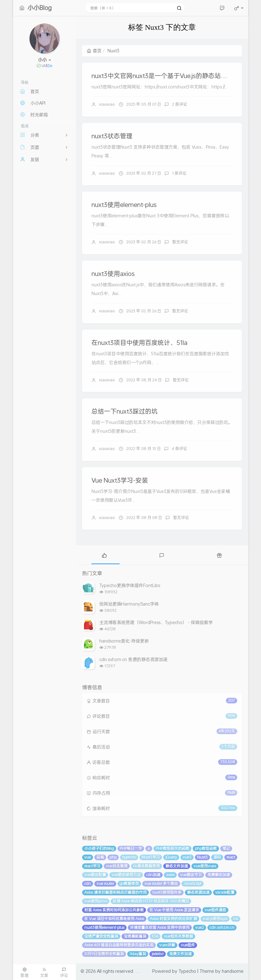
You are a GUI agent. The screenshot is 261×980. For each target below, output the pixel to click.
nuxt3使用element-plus (124, 204)
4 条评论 (180, 448)
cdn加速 (153, 875)
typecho (129, 857)
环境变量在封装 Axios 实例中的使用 (160, 927)
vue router (105, 884)
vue (88, 857)
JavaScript (193, 884)
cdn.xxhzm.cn (222, 927)
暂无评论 (180, 242)
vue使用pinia (96, 901)
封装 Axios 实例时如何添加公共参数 (114, 910)
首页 (94, 51)
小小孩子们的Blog (99, 848)
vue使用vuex (205, 866)
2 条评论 (180, 104)
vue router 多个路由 (161, 884)
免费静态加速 (219, 875)
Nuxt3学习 (151, 857)
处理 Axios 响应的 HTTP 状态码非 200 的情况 (151, 901)
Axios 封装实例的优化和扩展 (173, 919)
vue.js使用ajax (215, 919)
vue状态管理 (117, 866)
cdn (88, 884)
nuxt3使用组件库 (167, 892)
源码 (217, 857)
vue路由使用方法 (126, 875)
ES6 (155, 936)
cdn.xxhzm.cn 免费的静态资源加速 (133, 659)
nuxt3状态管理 (112, 136)
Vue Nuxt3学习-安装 (120, 480)
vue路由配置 (95, 875)
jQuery (171, 857)
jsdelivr (158, 954)
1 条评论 (179, 173)
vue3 (187, 857)
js (149, 848)
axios (170, 875)
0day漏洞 (138, 954)
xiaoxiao (107, 104)
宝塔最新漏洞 (135, 936)
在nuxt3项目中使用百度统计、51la (139, 342)
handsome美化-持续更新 (124, 641)
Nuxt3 (202, 857)
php (113, 857)
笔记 (226, 848)
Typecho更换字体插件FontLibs (130, 585)
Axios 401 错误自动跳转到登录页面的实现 (119, 945)
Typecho (187, 971)
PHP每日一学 (131, 848)
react (231, 857)
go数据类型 (129, 884)
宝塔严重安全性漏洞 (101, 936)
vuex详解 (167, 945)
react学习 (92, 866)
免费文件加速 (180, 954)
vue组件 (188, 945)
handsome (233, 971)
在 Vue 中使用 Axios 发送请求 (174, 910)
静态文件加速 (177, 866)
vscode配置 (225, 892)
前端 (100, 857)
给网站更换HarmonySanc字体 (129, 604)
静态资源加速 (198, 892)
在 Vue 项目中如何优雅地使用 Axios (114, 919)
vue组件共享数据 (178, 936)
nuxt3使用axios (113, 273)
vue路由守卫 (191, 875)
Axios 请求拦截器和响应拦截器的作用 (115, 892)
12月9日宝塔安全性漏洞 (104, 954)
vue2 (200, 927)
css (236, 919)
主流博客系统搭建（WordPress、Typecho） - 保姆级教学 (156, 622)
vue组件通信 (215, 910)
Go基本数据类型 (146, 866)
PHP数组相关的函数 (172, 848)
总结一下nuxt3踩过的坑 (125, 411)
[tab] (104, 555)
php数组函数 (206, 848)
